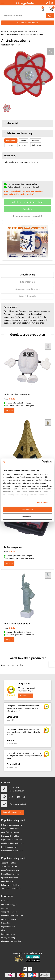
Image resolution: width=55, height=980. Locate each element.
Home (4, 31)
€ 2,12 (9, 552)
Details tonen (42, 502)
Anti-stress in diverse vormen (13, 35)
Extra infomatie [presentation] (27, 296)
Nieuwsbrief (6, 923)
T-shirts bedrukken (9, 867)
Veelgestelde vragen (9, 912)
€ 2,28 (9, 399)
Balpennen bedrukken (10, 885)
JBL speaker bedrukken (11, 889)
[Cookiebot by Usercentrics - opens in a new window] (42, 462)
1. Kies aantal (11, 123)
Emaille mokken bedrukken (12, 843)
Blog (3, 930)
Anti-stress (31, 31)
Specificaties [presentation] (27, 282)
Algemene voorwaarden (11, 941)
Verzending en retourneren (12, 916)
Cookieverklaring (8, 934)
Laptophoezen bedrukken (12, 840)
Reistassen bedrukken (10, 836)
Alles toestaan (27, 510)
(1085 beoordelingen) (26, 691)
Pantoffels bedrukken (10, 832)
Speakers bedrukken (10, 878)
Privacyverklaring (8, 938)
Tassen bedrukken (9, 863)
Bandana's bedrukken (10, 829)
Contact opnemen (8, 919)
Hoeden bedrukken (9, 847)
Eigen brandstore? (9, 927)
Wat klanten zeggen (9, 905)
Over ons (5, 901)
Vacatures (5, 908)
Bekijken (9, 411)
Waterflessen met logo (10, 870)
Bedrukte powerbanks (10, 874)
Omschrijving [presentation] (27, 275)
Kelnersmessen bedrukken (12, 825)
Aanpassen (28, 517)
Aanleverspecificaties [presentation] (27, 289)
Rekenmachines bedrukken (12, 851)
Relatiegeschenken (16, 31)
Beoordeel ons (25, 696)
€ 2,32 (9, 628)
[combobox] (24, 16)
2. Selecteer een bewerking (18, 133)
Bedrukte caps (7, 881)
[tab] (27, 275)
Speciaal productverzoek (27, 23)
